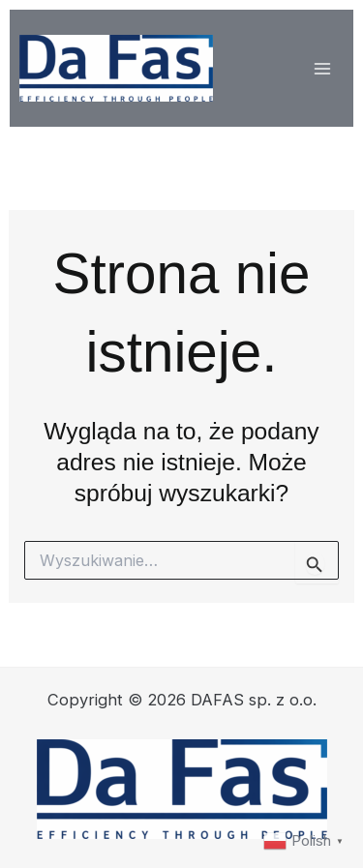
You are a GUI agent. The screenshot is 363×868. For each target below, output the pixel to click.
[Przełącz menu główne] (322, 68)
